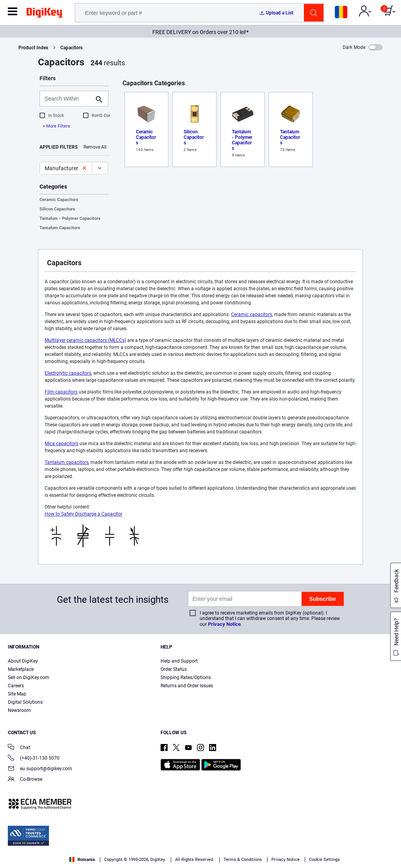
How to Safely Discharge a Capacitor (83, 514)
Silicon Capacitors (57, 209)
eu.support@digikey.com (40, 769)
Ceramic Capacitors (59, 200)
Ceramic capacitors (252, 314)
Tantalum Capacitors (60, 228)
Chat (19, 748)
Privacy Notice (224, 624)
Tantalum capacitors (67, 462)
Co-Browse (25, 780)
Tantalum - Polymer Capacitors (70, 218)
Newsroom (19, 710)
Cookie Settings (324, 860)
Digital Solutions (25, 702)
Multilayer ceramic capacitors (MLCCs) (85, 340)
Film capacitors (61, 392)
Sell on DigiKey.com (29, 678)
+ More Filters (56, 126)
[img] (44, 14)
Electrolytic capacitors (68, 373)
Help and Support (179, 661)
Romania (82, 860)
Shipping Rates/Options (186, 678)
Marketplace (21, 669)
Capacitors (71, 48)
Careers (16, 686)
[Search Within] (68, 99)
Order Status (174, 669)
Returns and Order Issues (187, 686)
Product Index (33, 48)
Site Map (17, 694)
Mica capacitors (61, 444)
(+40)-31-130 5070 (34, 759)
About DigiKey (23, 661)
